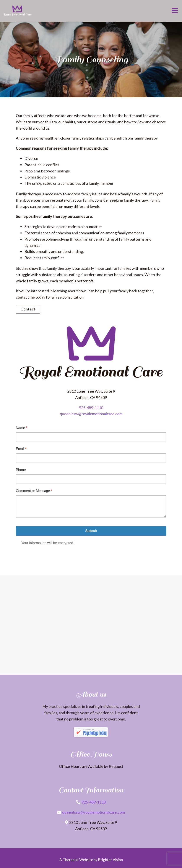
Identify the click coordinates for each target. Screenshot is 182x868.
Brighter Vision (110, 860)
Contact (28, 309)
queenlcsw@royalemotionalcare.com (91, 414)
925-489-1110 (91, 408)
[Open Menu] (175, 11)
